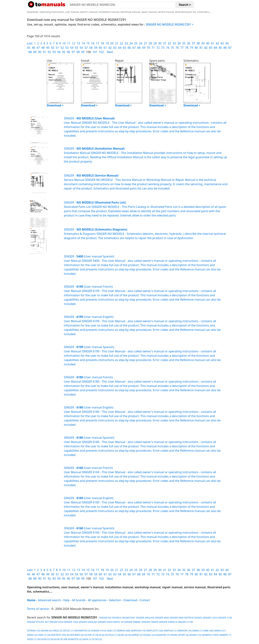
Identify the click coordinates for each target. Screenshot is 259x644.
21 (117, 43)
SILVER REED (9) (75, 635)
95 (64, 52)
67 (134, 48)
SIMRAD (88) (123, 631)
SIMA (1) (42, 635)
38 (198, 43)
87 (230, 48)
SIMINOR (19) (184, 631)
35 (184, 43)
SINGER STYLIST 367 (38, 622)
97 (73, 52)
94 (59, 52)
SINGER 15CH (210, 618)
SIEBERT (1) (225, 635)
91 (44, 52)
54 (72, 48)
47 (38, 48)
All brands (79, 600)
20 (112, 43)
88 (30, 52)
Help (66, 600)
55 (76, 48)
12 (74, 43)
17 (97, 43)
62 (110, 48)
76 (177, 48)
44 (227, 43)
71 (153, 48)
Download (130, 600)
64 (120, 48)
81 (201, 48)
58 (91, 48)
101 (95, 52)
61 (105, 48)
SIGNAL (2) (149, 635)
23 (126, 43)
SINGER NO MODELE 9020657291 (117, 618)
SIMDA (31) (220, 631)
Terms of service (38, 609)
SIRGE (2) (57, 631)
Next (110, 52)
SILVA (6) (100, 635)
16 (93, 43)
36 (188, 43)
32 (169, 43)
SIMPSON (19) (138, 631)
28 (150, 43)
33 (174, 43)
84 (215, 48)
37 (193, 43)
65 (124, 48)
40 (208, 43)
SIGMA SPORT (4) (179, 635)
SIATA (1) (87, 639)
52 (62, 48)
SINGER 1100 (225, 618)
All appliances (97, 600)
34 (179, 43)
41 (212, 43)
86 (225, 48)
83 (211, 48)
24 (131, 43)
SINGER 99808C (133, 622)
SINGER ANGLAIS (145, 618)
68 (139, 48)
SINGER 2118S (185, 622)
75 (172, 48)
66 (129, 48)
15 (88, 43)
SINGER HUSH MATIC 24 (111, 622)
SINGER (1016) (99, 631)
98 (78, 52)
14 (83, 43)
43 (222, 43)
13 (78, 43)
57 (86, 48)
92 (49, 52)
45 (29, 48)
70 (148, 48)
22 (121, 43)
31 (165, 43)
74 (168, 48)
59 (96, 48)
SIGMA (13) (195, 635)
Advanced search (49, 600)
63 (115, 48)
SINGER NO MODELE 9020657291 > (170, 24)
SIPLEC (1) (68, 631)
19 (107, 43)
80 (196, 48)
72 (158, 48)
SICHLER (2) (43, 639)
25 (136, 43)
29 (155, 43)
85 (220, 48)
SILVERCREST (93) (57, 635)
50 (53, 48)
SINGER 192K (71, 622)
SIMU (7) (112, 631)
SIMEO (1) (197, 631)
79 (192, 48)
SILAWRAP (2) (135, 635)
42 (217, 43)
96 (68, 52)
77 (182, 48)
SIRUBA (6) (46, 631)
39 (203, 43)
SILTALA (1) (111, 635)
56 (81, 48)
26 (141, 43)
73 (163, 48)
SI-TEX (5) (97, 639)
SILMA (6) (122, 635)
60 (101, 48)
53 (67, 48)
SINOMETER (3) (82, 631)
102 (101, 52)
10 (64, 43)
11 (69, 43)
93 (54, 52)
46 (33, 48)
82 (206, 48)
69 (144, 48)
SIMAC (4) (32, 635)
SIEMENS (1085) (210, 635)
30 (160, 43)
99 (83, 52)
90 (40, 52)
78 (187, 48)
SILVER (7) (89, 635)
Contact (145, 600)
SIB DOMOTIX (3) (73, 639)
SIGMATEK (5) (162, 635)
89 (35, 52)
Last (30, 43)
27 (145, 43)
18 (102, 43)
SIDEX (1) (32, 639)
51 (57, 48)
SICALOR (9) (56, 639)
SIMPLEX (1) (170, 631)
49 (48, 48)
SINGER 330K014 (168, 622)
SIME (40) (208, 631)
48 (43, 48)
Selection (115, 600)
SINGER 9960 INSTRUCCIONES (186, 618)
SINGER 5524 (56, 622)
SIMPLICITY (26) (155, 631)
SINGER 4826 (162, 618)
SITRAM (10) (33, 631)
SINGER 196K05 (150, 622)
